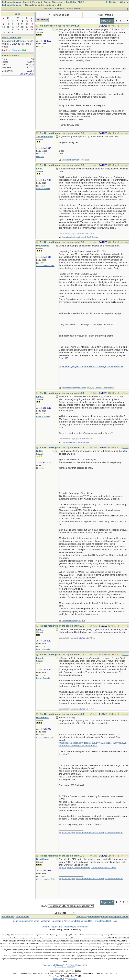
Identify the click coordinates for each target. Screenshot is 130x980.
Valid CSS (73, 979)
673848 (125, 448)
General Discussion (53, 2)
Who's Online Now (11, 38)
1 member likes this (69, 160)
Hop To (44, 906)
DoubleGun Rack (85, 921)
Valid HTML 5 (59, 979)
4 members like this (69, 388)
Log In (124, 2)
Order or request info (52, 927)
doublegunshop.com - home (15, 2)
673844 (125, 393)
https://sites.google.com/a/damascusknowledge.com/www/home (91, 366)
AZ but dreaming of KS (45, 266)
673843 (125, 242)
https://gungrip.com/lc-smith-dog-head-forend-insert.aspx (87, 868)
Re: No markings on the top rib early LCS (62, 133)
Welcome (45, 921)
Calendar (59, 9)
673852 (125, 626)
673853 (125, 655)
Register (112, 2)
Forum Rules (8, 917)
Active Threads (74, 9)
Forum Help (94, 917)
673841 (125, 133)
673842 (125, 165)
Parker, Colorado (43, 189)
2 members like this (69, 237)
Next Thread (106, 15)
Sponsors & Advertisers (63, 921)
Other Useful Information (76, 927)
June (18, 14)
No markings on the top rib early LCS (60, 26)
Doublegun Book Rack (106, 921)
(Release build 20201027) (65, 967)
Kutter (94, 133)
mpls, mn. (40, 157)
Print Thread (42, 20)
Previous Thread (59, 15)
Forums (36, 2)
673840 (125, 26)
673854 (125, 714)
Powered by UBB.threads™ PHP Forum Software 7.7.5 (65, 965)
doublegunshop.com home (26, 921)
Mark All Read (22, 917)
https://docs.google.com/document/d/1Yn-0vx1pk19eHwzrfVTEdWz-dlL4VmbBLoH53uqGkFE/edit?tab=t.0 (93, 744)
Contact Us (81, 917)
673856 (125, 856)
